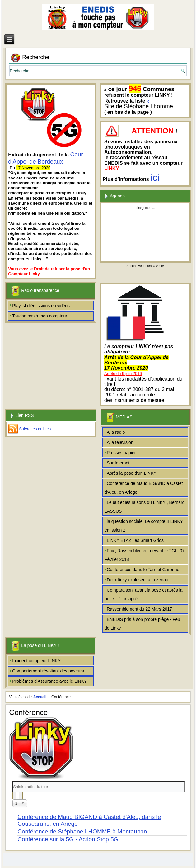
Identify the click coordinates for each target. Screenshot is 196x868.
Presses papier (121, 453)
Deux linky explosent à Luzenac (137, 580)
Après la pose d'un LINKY (132, 473)
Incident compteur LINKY (36, 661)
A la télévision (120, 442)
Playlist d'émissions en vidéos (41, 306)
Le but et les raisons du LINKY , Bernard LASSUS (145, 507)
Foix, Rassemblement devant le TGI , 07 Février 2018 (145, 555)
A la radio (116, 432)
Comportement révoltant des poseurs (48, 671)
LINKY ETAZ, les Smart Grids (135, 540)
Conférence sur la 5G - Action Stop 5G (68, 839)
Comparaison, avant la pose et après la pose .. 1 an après (144, 594)
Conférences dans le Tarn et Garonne (143, 570)
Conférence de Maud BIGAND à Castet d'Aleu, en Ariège (144, 488)
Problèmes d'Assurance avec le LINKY (49, 681)
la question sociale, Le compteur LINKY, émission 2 (144, 526)
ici (148, 101)
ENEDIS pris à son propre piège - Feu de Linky (142, 624)
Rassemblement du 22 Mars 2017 (139, 609)
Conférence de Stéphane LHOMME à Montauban (82, 831)
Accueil (40, 697)
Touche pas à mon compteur (40, 316)
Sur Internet (118, 463)
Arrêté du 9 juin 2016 (123, 374)
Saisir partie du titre (13, 781)
